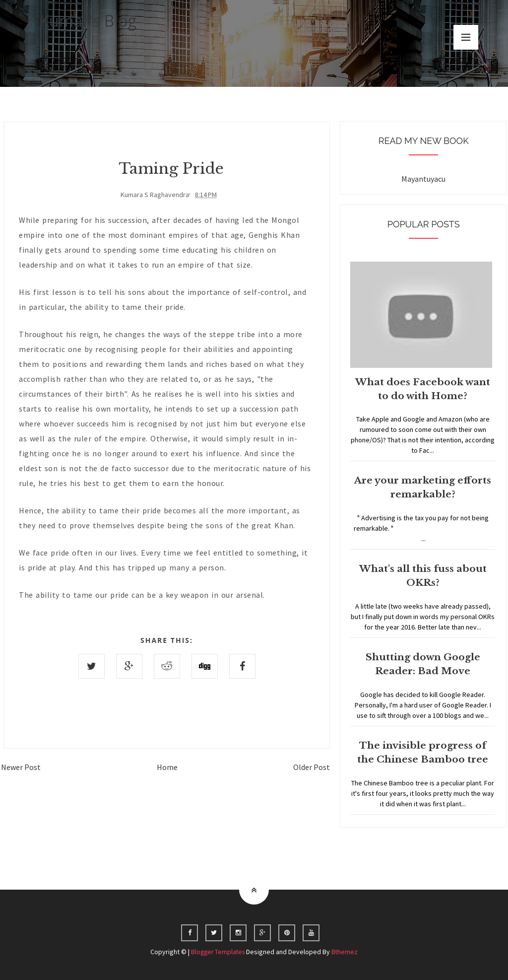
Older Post (312, 767)
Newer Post (21, 767)
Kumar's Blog (88, 21)
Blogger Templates (218, 952)
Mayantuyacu (423, 179)
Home (167, 767)
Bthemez (346, 952)
